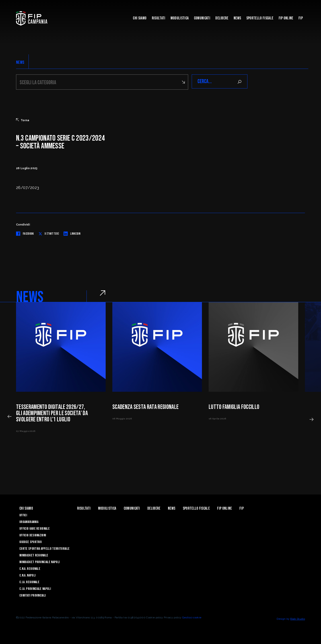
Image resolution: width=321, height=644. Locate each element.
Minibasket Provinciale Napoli (39, 561)
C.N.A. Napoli (27, 575)
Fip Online (286, 18)
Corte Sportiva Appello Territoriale (44, 548)
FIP (301, 18)
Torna (23, 119)
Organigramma (29, 521)
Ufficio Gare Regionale (35, 528)
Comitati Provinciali (33, 595)
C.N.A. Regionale (30, 568)
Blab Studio (298, 618)
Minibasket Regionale (34, 555)
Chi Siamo (140, 18)
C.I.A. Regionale (29, 581)
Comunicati (202, 18)
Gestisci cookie (192, 617)
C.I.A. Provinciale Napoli (35, 588)
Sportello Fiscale (260, 18)
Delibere (222, 18)
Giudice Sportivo (31, 541)
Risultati (159, 18)
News (237, 18)
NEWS (20, 62)
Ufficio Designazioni (33, 535)
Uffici (23, 515)
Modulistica (180, 18)
